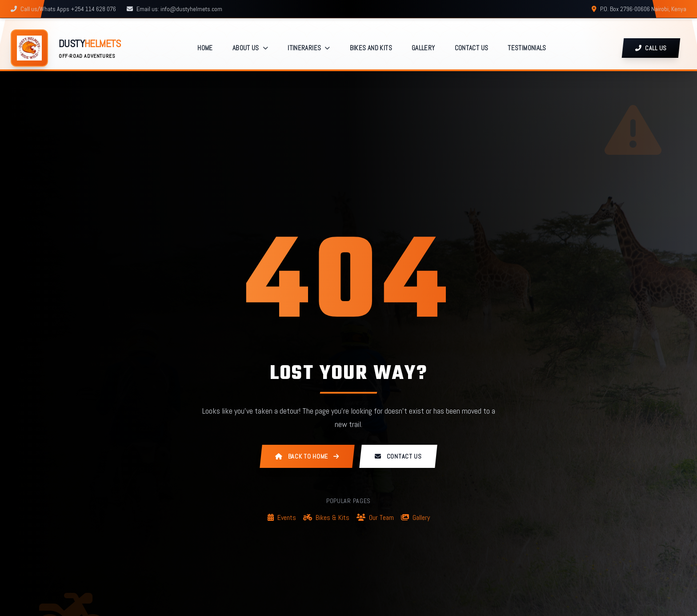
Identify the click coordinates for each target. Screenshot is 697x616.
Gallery (415, 517)
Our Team (375, 517)
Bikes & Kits (326, 517)
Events (282, 517)
